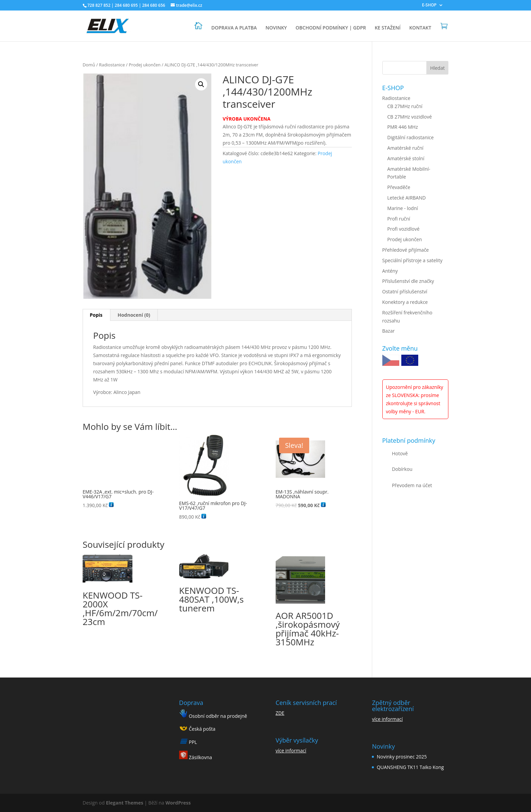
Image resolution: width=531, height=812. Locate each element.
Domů (89, 65)
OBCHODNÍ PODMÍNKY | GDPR (331, 28)
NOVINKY (276, 28)
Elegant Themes (125, 803)
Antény (390, 271)
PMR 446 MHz (403, 127)
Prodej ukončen (145, 65)
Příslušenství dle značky (408, 281)
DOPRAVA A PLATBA (234, 28)
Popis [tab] (96, 315)
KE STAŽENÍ (387, 28)
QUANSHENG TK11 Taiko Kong (410, 767)
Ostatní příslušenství (405, 292)
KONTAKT (420, 28)
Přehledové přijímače (406, 250)
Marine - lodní (403, 208)
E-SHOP (429, 5)
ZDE (280, 713)
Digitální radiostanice (411, 137)
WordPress (178, 803)
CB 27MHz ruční (405, 106)
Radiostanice (112, 65)
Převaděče (399, 187)
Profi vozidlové (403, 229)
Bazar (389, 331)
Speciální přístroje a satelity (412, 260)
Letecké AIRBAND (407, 198)
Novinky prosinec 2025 (402, 757)
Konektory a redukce (405, 302)
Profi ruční (399, 219)
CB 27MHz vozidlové (410, 117)
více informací (291, 751)
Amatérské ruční (406, 148)
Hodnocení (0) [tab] (134, 315)
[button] (201, 84)
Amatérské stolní (406, 158)
